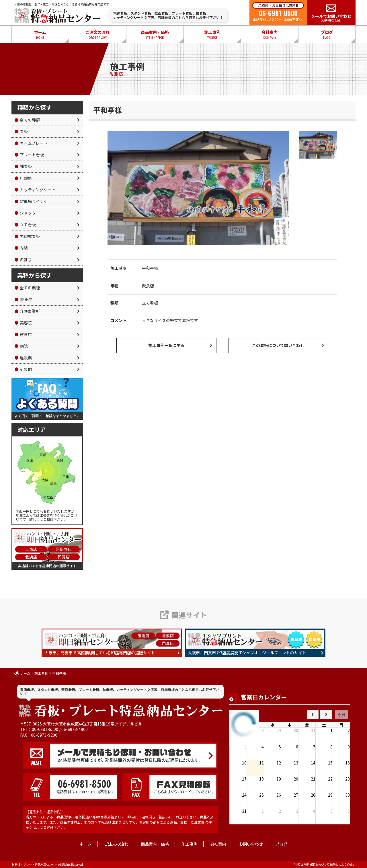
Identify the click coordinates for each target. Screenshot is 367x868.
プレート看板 (29, 155)
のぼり (23, 260)
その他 (23, 369)
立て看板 (25, 225)
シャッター (27, 213)
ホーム (40, 35)
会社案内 (270, 35)
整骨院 (23, 299)
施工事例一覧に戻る (166, 345)
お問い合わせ (251, 844)
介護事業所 (27, 311)
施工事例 (212, 35)
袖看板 (23, 166)
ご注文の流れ (97, 35)
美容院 (23, 323)
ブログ (327, 35)
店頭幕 (23, 178)
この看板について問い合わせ (278, 345)
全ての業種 (27, 288)
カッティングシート (35, 190)
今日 (341, 715)
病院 (21, 346)
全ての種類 (27, 120)
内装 (21, 248)
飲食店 (23, 334)
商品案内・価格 (155, 35)
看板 (21, 131)
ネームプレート (31, 143)
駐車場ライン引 (31, 201)
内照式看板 (27, 236)
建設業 (23, 358)
